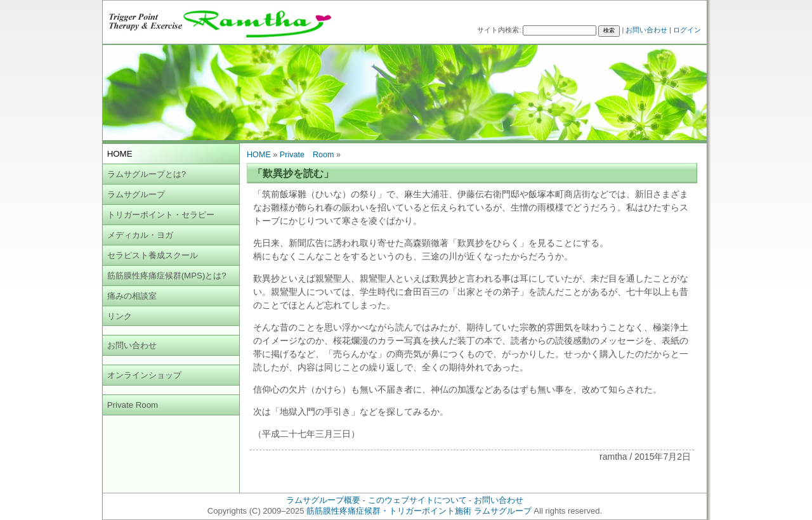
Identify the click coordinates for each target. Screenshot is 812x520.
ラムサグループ (136, 194)
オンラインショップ (144, 375)
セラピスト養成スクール (153, 255)
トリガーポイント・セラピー (161, 215)
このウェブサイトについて (417, 500)
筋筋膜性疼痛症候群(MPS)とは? (167, 276)
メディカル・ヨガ (140, 235)
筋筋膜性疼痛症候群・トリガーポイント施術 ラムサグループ (419, 511)
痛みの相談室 (132, 296)
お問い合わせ (646, 30)
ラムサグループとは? (147, 174)
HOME (259, 155)
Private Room (133, 405)
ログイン (687, 30)
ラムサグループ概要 (323, 500)
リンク (120, 316)
